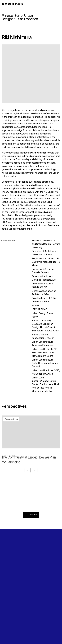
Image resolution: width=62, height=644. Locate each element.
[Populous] (14, 4)
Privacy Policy (9, 621)
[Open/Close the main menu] (58, 4)
